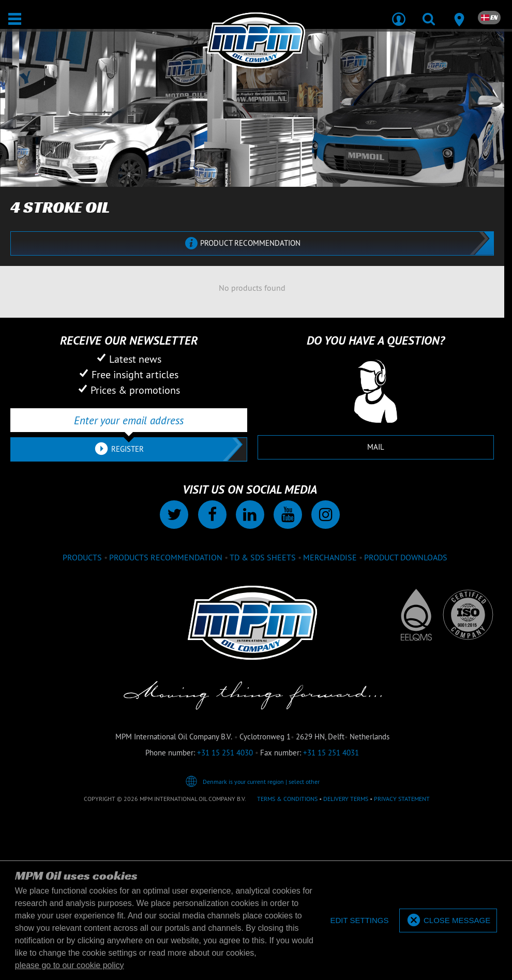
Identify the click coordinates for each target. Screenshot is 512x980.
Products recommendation (166, 557)
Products (82, 557)
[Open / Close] (15, 19)
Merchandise (330, 557)
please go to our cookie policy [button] (70, 965)
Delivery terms (346, 799)
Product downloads (406, 557)
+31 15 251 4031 (331, 753)
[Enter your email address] (129, 420)
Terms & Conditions (287, 799)
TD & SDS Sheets (263, 557)
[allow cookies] (448, 921)
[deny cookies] (359, 921)
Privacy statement (402, 799)
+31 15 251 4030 (225, 753)
